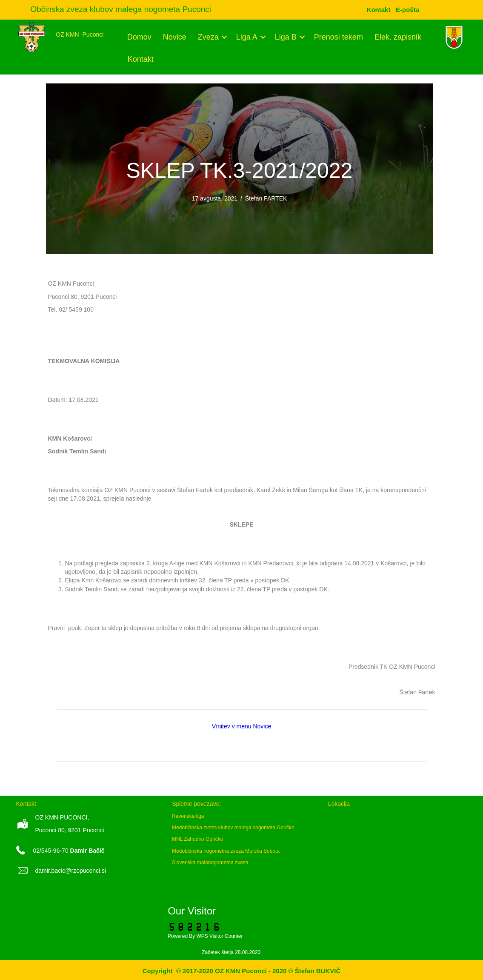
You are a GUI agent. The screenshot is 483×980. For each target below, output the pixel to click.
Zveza (208, 37)
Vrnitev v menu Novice (242, 726)
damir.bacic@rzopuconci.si (71, 871)
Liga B (286, 37)
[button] (224, 37)
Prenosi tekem (339, 37)
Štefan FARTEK (266, 198)
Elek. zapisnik (398, 37)
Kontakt (141, 59)
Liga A (247, 37)
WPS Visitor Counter (220, 936)
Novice (175, 37)
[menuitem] (407, 10)
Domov (139, 37)
